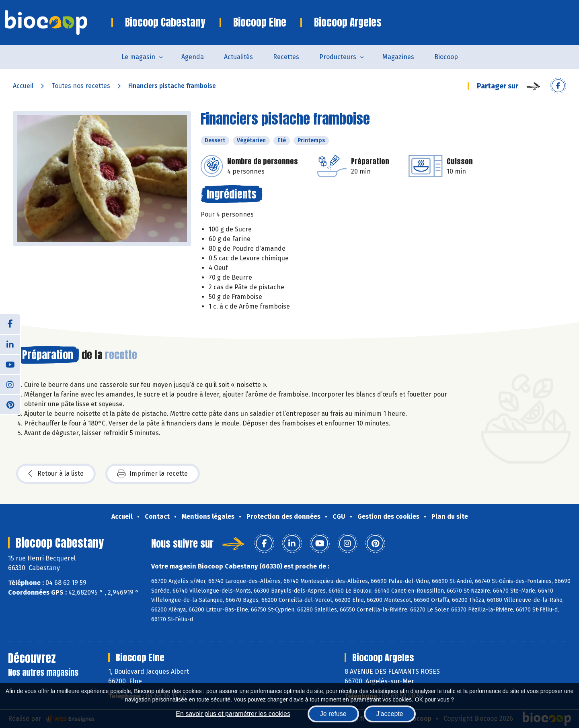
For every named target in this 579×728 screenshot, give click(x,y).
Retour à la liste (56, 474)
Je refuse (333, 714)
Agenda (193, 57)
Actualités (238, 57)
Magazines (398, 57)
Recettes (286, 57)
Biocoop (446, 57)
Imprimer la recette (153, 474)
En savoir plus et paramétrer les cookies (233, 714)
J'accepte (390, 714)
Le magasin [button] (138, 57)
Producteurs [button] (338, 57)
